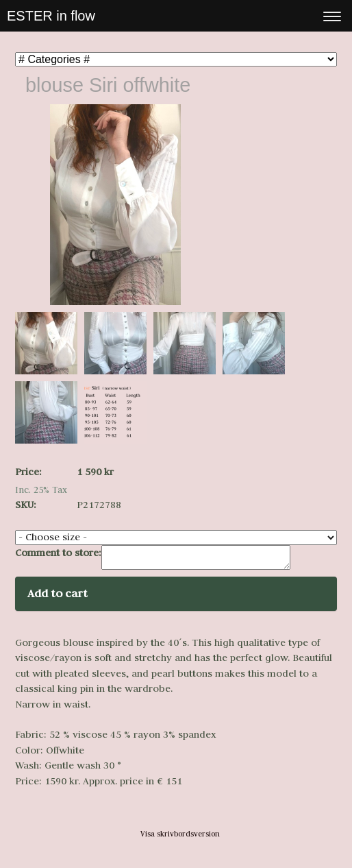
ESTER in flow (51, 16)
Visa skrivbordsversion (180, 838)
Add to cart (58, 597)
